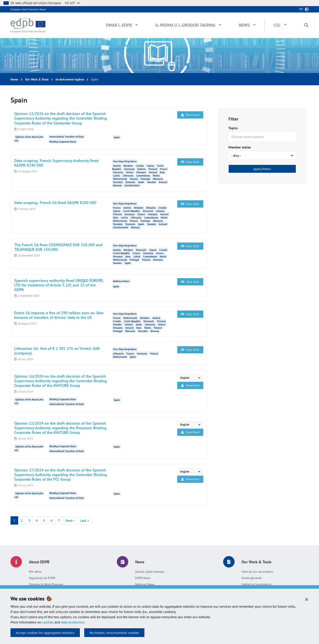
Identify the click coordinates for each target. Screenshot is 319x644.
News (244, 25)
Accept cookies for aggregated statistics (45, 633)
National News (145, 584)
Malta (156, 175)
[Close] (307, 599)
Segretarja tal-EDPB (42, 578)
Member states (240, 147)
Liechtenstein (132, 185)
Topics (233, 128)
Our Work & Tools (37, 79)
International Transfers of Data (67, 137)
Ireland (153, 172)
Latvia (117, 175)
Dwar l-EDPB (119, 25)
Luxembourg (143, 175)
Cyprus (150, 165)
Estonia (141, 169)
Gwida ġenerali (252, 578)
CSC (277, 25)
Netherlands (120, 179)
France (164, 169)
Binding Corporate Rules (63, 142)
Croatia (140, 165)
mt (301, 9)
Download (190, 115)
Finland (153, 169)
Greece (130, 172)
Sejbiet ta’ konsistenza (256, 584)
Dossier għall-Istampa (150, 572)
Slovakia (118, 182)
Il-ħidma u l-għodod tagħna (185, 25)
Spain (117, 137)
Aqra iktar (190, 162)
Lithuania (128, 175)
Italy (162, 172)
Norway (117, 185)
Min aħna (35, 572)
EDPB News (143, 578)
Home (14, 79)
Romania (158, 179)
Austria (117, 165)
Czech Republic (131, 211)
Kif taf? (72, 3)
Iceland (163, 182)
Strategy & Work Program (46, 584)
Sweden (152, 182)
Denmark (129, 169)
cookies (48, 622)
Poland (134, 179)
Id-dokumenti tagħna (70, 79)
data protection (73, 622)
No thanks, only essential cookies (114, 633)
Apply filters (262, 169)
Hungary (141, 172)
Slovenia (130, 182)
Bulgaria (151, 208)
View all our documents (257, 572)
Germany (118, 172)
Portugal (145, 179)
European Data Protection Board (28, 9)
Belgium (128, 165)
